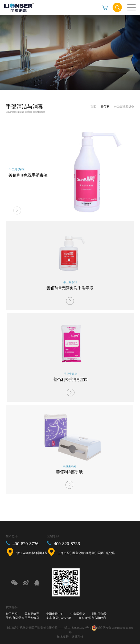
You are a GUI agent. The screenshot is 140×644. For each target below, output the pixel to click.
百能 (93, 106)
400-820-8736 (26, 544)
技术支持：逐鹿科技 (70, 637)
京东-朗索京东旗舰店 (92, 618)
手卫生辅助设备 (124, 106)
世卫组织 (12, 614)
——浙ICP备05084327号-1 (75, 627)
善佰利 (105, 106)
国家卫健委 (32, 614)
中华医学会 (78, 614)
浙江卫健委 (99, 614)
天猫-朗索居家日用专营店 (22, 618)
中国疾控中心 (55, 614)
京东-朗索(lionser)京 (59, 618)
